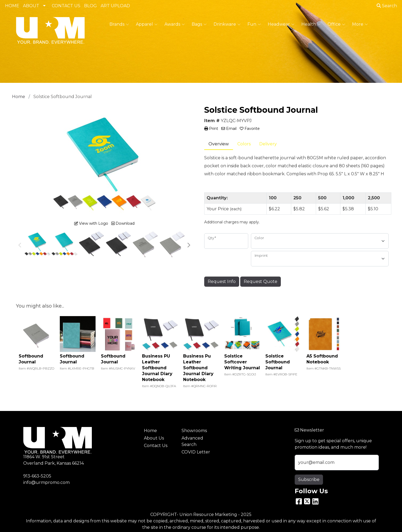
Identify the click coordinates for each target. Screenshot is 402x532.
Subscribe (309, 479)
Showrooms (194, 431)
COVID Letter (196, 452)
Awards (175, 24)
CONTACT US (66, 6)
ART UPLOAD (115, 6)
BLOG (90, 6)
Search (387, 6)
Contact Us (156, 446)
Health (311, 24)
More (360, 24)
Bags (199, 24)
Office (336, 24)
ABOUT (31, 6)
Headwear (281, 24)
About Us (154, 438)
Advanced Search (192, 441)
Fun (254, 24)
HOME (12, 6)
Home (150, 431)
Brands (119, 24)
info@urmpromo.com (46, 482)
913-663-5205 (37, 476)
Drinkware (227, 24)
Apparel (147, 24)
